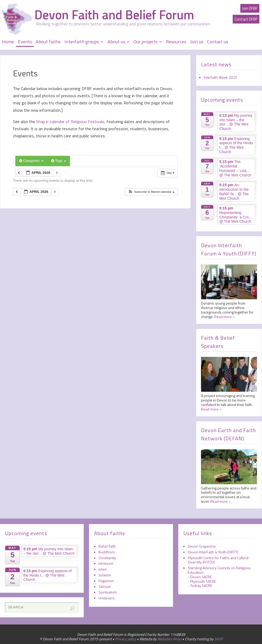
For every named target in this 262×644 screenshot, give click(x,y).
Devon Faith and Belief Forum (114, 15)
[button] (151, 192)
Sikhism (105, 587)
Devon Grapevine (202, 546)
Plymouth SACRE (203, 581)
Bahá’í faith (107, 546)
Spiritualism (108, 592)
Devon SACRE (201, 577)
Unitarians (107, 598)
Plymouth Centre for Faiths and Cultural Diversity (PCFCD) (218, 560)
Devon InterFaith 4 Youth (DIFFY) (213, 552)
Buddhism (107, 552)
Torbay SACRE (201, 585)
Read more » (224, 317)
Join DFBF (250, 8)
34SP (218, 639)
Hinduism (106, 563)
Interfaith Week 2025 (220, 77)
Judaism (105, 575)
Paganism (106, 581)
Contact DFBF (246, 19)
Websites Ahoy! (169, 639)
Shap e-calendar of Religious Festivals (70, 122)
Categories (31, 161)
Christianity (107, 558)
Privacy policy (126, 639)
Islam (103, 569)
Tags (59, 161)
